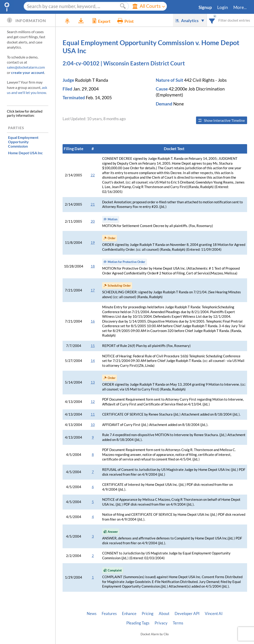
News (92, 614)
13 (93, 382)
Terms (178, 623)
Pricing (148, 614)
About (164, 614)
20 (93, 221)
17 (93, 290)
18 (93, 266)
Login (223, 7)
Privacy (161, 623)
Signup (205, 7)
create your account (28, 72)
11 (93, 414)
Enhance (129, 614)
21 (93, 204)
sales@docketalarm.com (26, 67)
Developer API (187, 614)
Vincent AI (214, 614)
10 (93, 425)
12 (93, 402)
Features (109, 614)
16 (93, 321)
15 (93, 346)
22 (93, 175)
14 (93, 361)
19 (93, 243)
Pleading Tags (138, 623)
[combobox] (212, 20)
